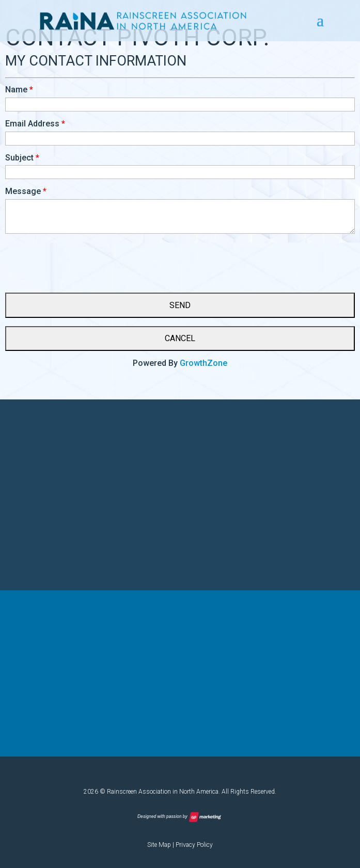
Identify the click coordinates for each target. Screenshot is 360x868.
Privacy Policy (194, 845)
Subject (19, 158)
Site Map (159, 845)
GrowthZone (204, 363)
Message (23, 191)
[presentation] (84, 259)
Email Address (32, 124)
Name (16, 90)
